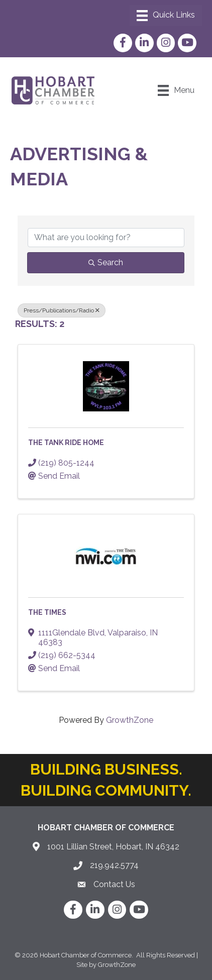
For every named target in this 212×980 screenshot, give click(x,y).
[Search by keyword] (106, 238)
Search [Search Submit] (106, 262)
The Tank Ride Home (66, 443)
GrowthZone (130, 720)
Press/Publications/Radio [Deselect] (62, 310)
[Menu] (166, 16)
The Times (47, 612)
